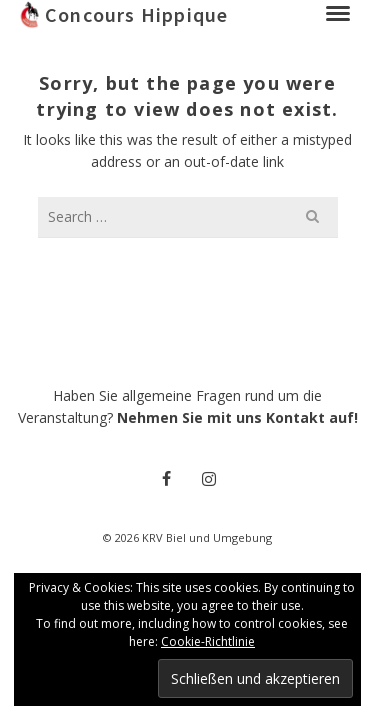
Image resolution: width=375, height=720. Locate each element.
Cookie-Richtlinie (208, 641)
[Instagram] (209, 478)
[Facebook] (167, 478)
